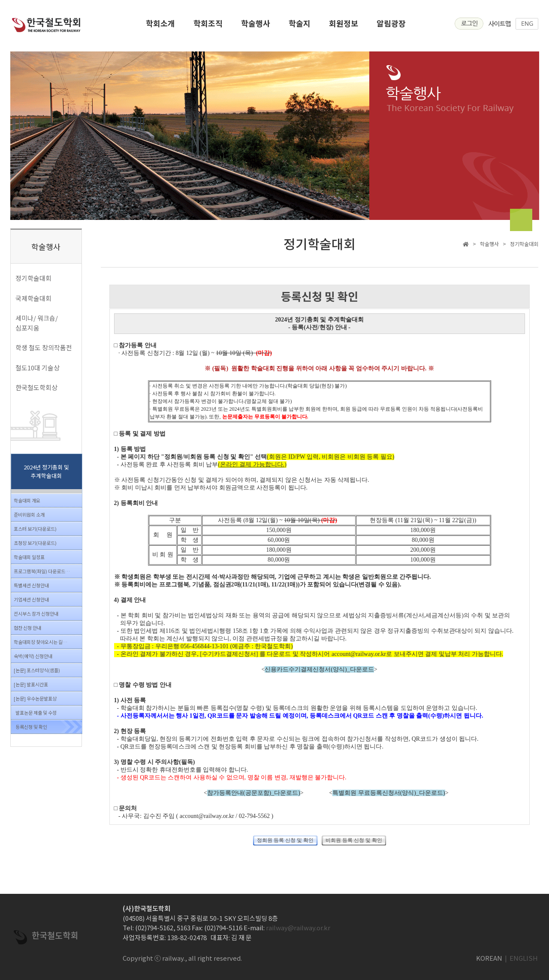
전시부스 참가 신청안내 (36, 613)
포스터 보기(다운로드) (35, 529)
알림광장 (391, 26)
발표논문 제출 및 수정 (36, 712)
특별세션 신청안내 (31, 585)
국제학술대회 (33, 298)
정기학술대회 (33, 278)
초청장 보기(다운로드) (35, 543)
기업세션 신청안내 (31, 599)
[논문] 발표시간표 (31, 684)
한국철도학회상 (36, 387)
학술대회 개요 (27, 500)
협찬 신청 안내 (27, 628)
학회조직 (208, 26)
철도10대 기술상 (38, 368)
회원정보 (344, 26)
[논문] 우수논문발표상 (35, 698)
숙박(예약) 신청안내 (33, 656)
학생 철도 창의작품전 (44, 347)
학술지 (300, 26)
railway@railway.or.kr (298, 927)
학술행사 (256, 26)
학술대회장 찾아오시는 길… (41, 642)
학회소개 (160, 26)
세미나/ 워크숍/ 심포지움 (37, 323)
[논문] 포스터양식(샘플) (37, 670)
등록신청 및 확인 (31, 727)
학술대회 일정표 (29, 557)
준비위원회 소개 (29, 514)
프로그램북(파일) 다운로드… (42, 571)
